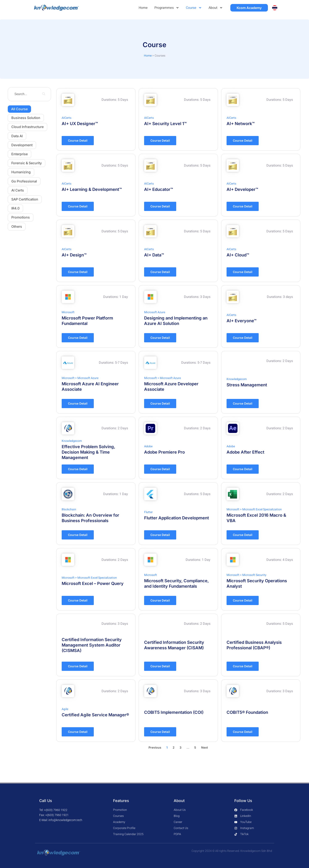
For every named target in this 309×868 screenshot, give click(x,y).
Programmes (167, 8)
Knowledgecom (237, 379)
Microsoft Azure (155, 312)
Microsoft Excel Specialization (262, 509)
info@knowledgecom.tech (65, 820)
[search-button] (44, 94)
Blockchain (69, 509)
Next (205, 747)
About (216, 8)
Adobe (148, 446)
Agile (65, 709)
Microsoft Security (254, 575)
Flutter (148, 512)
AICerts (66, 118)
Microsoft (68, 312)
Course (194, 8)
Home (143, 8)
